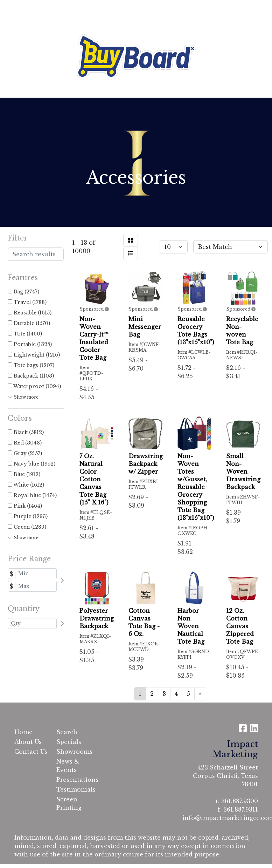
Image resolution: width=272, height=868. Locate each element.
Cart (106, 8)
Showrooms (73, 752)
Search (182, 8)
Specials (69, 742)
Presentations (73, 780)
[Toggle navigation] (11, 89)
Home (16, 8)
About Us (43, 8)
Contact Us (78, 8)
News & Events (68, 766)
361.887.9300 (240, 801)
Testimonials (26, 23)
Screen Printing (69, 803)
